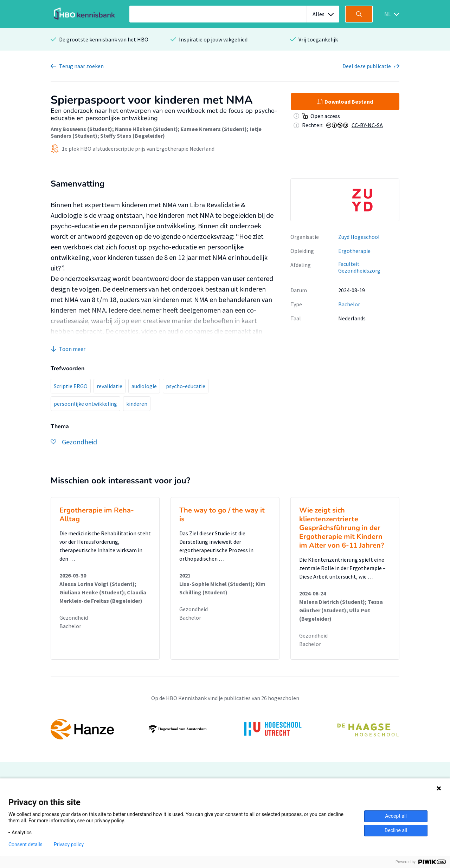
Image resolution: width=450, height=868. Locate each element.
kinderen (137, 404)
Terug (81, 66)
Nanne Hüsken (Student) (146, 129)
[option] (345, 200)
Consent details (25, 844)
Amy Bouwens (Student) (81, 129)
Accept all (396, 816)
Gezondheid (74, 618)
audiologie (144, 386)
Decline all (396, 830)
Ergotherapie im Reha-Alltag (97, 515)
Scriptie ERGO (71, 386)
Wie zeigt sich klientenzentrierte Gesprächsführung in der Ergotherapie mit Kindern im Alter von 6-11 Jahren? (342, 528)
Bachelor (349, 304)
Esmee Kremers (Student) (214, 129)
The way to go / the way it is (222, 515)
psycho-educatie (186, 386)
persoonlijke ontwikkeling (85, 404)
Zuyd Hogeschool (359, 237)
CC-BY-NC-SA (367, 125)
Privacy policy (69, 844)
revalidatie (110, 386)
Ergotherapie (354, 251)
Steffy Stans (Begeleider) (133, 136)
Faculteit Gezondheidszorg (359, 267)
